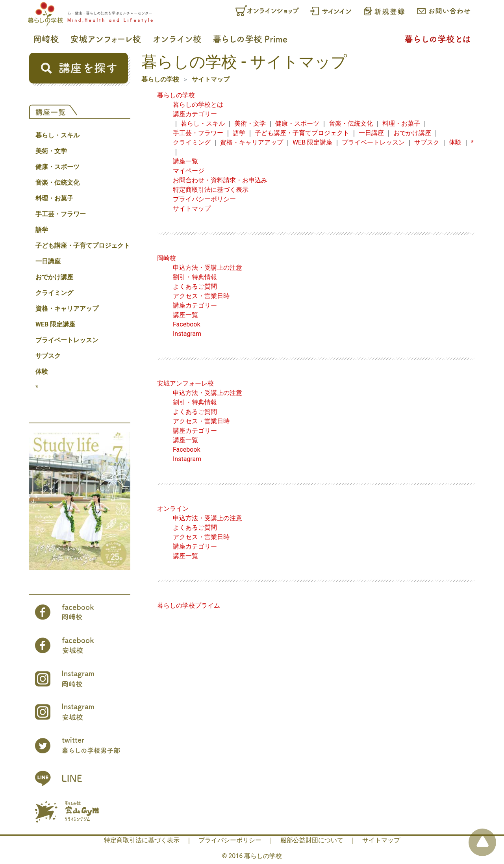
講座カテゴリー (195, 114)
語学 (42, 230)
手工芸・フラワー (61, 214)
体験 (42, 372)
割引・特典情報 (195, 277)
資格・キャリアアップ (67, 309)
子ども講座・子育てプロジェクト (83, 246)
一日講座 (48, 261)
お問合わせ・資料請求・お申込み (220, 180)
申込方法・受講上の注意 (208, 268)
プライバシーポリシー (204, 199)
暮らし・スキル (57, 135)
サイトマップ (211, 79)
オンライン (173, 509)
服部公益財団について (312, 840)
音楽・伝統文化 (57, 183)
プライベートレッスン (67, 340)
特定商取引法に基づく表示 (211, 190)
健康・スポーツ (57, 167)
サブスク (48, 356)
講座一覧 (185, 161)
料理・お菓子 (54, 198)
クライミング (54, 293)
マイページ (189, 171)
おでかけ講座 (54, 277)
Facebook (186, 324)
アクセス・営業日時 (201, 296)
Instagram (187, 334)
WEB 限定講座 (55, 324)
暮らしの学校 (160, 79)
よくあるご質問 (195, 286)
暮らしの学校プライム (189, 605)
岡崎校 (167, 258)
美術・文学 (51, 151)
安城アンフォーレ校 (185, 383)
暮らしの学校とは (198, 105)
